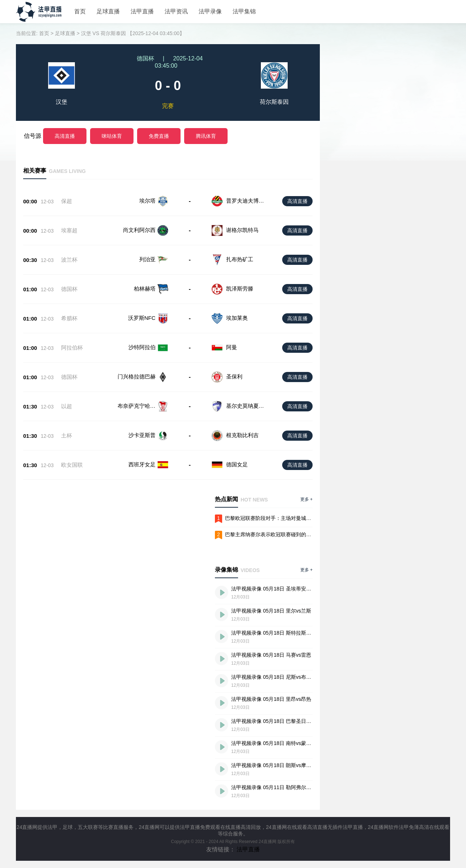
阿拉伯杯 (72, 348)
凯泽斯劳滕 (240, 289)
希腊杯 (69, 318)
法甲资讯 (176, 11)
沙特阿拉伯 (142, 347)
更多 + (306, 499)
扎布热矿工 (240, 259)
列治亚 (147, 259)
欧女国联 (72, 465)
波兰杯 (69, 260)
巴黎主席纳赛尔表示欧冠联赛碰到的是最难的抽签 (281, 534)
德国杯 (69, 289)
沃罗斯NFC (142, 318)
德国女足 (237, 464)
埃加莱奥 (237, 318)
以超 (67, 406)
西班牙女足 (142, 464)
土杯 (67, 435)
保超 (67, 201)
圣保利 (234, 376)
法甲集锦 (244, 11)
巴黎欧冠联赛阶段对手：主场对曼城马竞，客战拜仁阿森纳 (291, 518)
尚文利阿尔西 (139, 230)
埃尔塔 (147, 201)
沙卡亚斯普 (142, 435)
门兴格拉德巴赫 (137, 376)
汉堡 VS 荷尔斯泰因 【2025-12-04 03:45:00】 (133, 33)
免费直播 (159, 136)
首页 (80, 11)
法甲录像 (210, 11)
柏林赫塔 (145, 289)
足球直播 (108, 11)
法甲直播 (142, 11)
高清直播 (65, 136)
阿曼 (232, 347)
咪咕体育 (112, 136)
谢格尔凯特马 (242, 230)
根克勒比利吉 (242, 435)
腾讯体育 (206, 136)
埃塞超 (69, 230)
